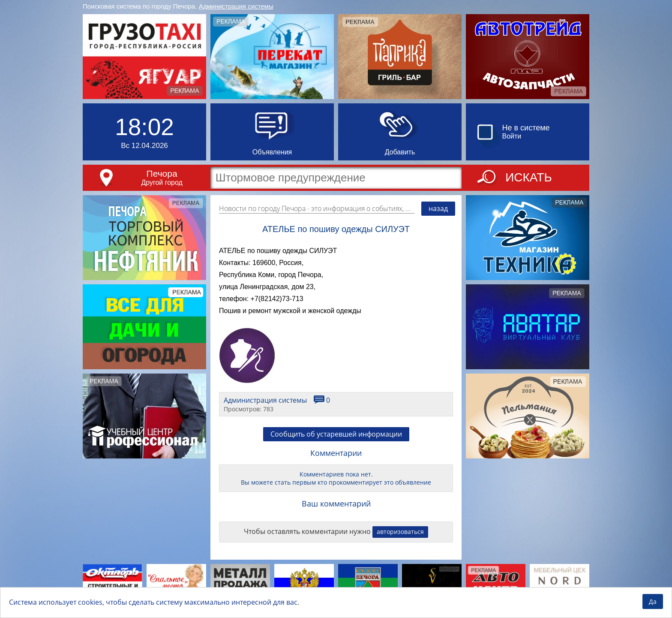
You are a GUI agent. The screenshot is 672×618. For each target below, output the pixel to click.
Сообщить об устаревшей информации (336, 434)
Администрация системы (236, 6)
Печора (162, 173)
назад (438, 208)
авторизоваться (400, 532)
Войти (512, 136)
